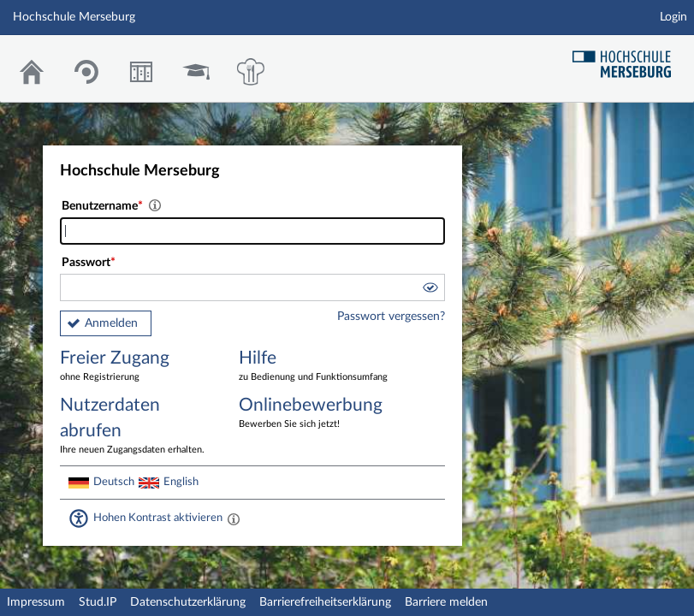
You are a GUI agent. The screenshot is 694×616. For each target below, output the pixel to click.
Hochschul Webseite (628, 58)
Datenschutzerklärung (188, 602)
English (181, 482)
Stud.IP (98, 602)
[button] (430, 290)
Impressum (36, 602)
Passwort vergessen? (391, 317)
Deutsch (114, 482)
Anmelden (111, 323)
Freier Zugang (137, 367)
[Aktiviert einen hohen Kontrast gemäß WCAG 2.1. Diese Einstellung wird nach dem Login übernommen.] (234, 518)
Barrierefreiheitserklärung (325, 602)
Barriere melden (446, 602)
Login (673, 17)
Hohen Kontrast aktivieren (158, 518)
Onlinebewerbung (316, 414)
